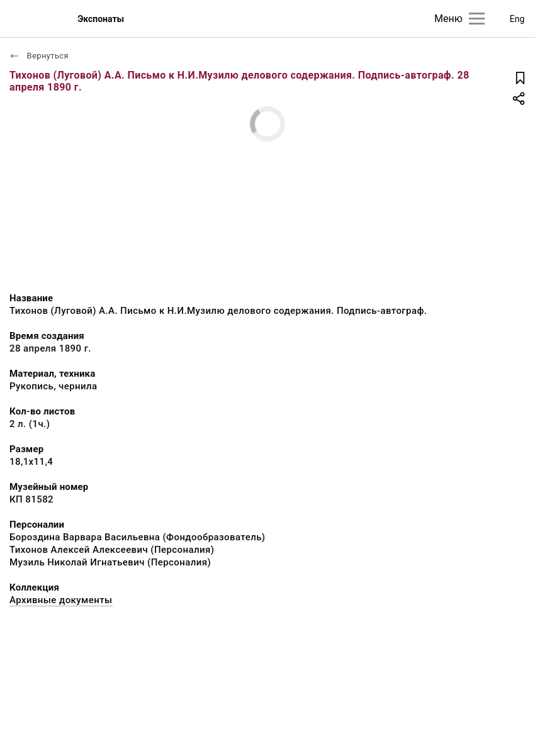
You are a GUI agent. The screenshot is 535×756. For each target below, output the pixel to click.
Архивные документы (61, 600)
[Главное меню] (477, 19)
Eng (517, 19)
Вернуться (39, 56)
